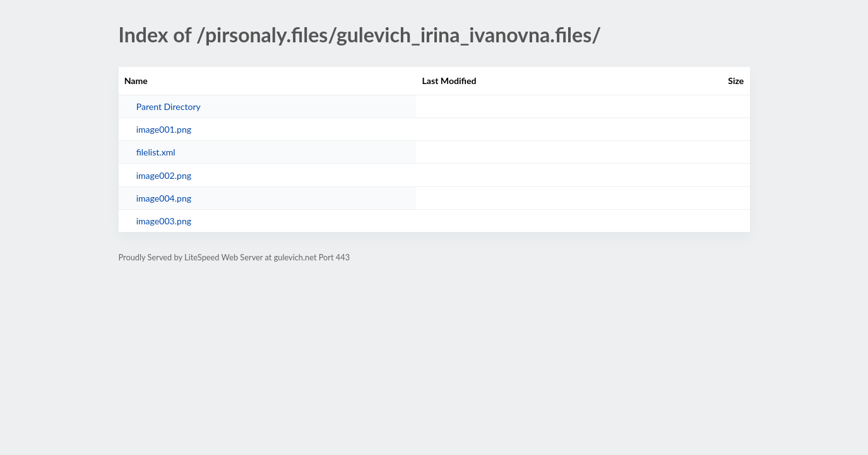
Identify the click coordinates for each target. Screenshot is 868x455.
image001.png (164, 129)
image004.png (164, 198)
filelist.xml (156, 152)
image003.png (164, 221)
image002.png (164, 175)
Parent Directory (169, 106)
